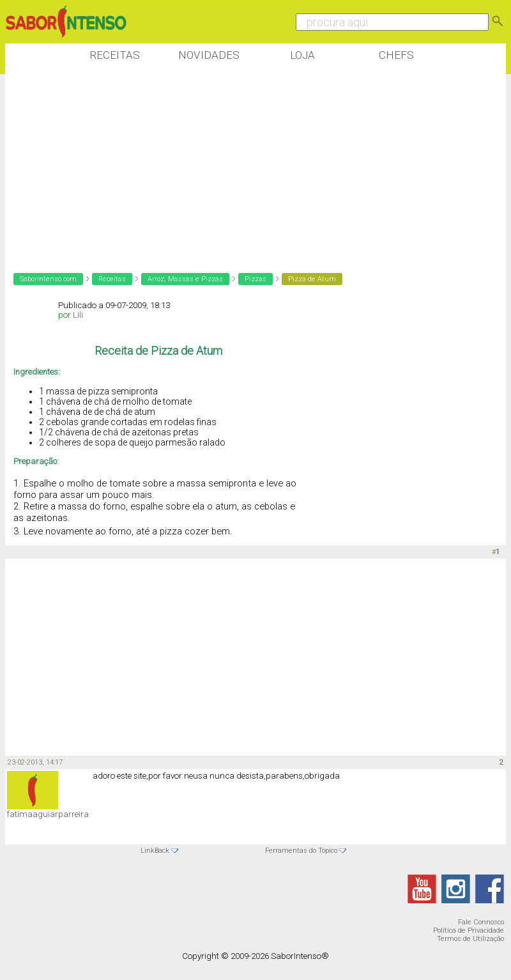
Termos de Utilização (470, 939)
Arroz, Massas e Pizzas (185, 279)
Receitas (115, 55)
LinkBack (155, 851)
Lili (78, 315)
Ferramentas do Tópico (301, 851)
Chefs (396, 55)
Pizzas (256, 279)
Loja (302, 55)
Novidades (209, 55)
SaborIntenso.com (48, 279)
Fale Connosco (481, 922)
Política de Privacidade (469, 930)
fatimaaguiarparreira (48, 814)
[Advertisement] (238, 166)
